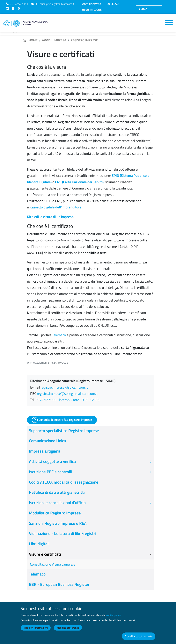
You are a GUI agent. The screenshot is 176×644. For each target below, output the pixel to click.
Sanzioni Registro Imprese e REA (58, 523)
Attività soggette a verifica (52, 461)
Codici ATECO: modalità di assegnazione (64, 482)
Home (33, 40)
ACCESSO (113, 4)
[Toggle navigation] (169, 22)
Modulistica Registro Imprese (55, 513)
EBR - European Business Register (59, 584)
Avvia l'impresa (54, 40)
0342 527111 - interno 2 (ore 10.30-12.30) (68, 400)
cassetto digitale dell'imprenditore (56, 207)
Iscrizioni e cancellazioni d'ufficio (57, 503)
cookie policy (113, 619)
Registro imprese (84, 40)
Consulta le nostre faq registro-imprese (62, 420)
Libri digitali (39, 544)
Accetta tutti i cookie (139, 640)
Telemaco (59, 335)
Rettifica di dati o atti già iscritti (57, 492)
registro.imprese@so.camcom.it (64, 387)
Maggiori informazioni (36, 631)
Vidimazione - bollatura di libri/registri (63, 533)
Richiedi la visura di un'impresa (50, 217)
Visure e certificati (45, 554)
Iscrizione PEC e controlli (50, 472)
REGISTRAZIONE (92, 10)
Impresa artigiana (45, 451)
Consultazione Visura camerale (53, 564)
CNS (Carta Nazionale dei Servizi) (79, 182)
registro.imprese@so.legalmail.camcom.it (67, 394)
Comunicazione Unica (48, 441)
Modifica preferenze (68, 631)
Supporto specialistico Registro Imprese (64, 431)
